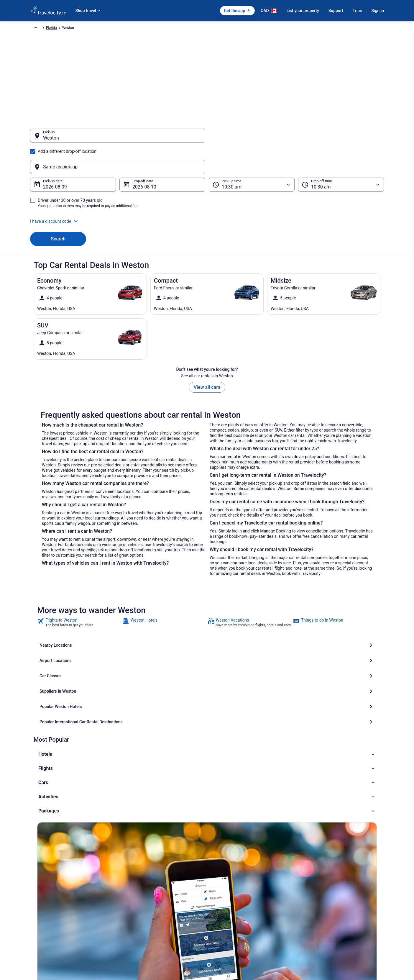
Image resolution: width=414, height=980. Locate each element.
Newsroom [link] (39, 901)
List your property (303, 11)
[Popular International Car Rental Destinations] (321, 632)
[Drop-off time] (341, 156)
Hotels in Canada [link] (135, 863)
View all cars (207, 359)
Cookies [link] (219, 872)
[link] (79, 594)
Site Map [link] (37, 920)
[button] (207, 193)
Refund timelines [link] (318, 891)
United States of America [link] (126, 29)
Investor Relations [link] (44, 910)
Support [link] (310, 863)
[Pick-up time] (252, 156)
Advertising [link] (39, 929)
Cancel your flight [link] (318, 872)
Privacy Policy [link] (224, 863)
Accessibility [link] (223, 901)
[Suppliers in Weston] (93, 632)
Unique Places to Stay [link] (139, 901)
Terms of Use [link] (223, 882)
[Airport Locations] (207, 617)
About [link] (35, 863)
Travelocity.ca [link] (41, 29)
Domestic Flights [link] (135, 882)
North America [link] (90, 29)
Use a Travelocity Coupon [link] (324, 901)
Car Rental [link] (65, 29)
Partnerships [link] (40, 891)
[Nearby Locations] (93, 617)
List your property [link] (44, 882)
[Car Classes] (321, 617)
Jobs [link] (34, 872)
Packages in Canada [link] (138, 891)
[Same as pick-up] (296, 139)
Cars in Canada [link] (133, 872)
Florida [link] (157, 29)
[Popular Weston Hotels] (207, 632)
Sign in (378, 11)
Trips (357, 11)
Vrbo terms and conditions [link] (234, 891)
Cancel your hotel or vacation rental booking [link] (339, 882)
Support (336, 11)
